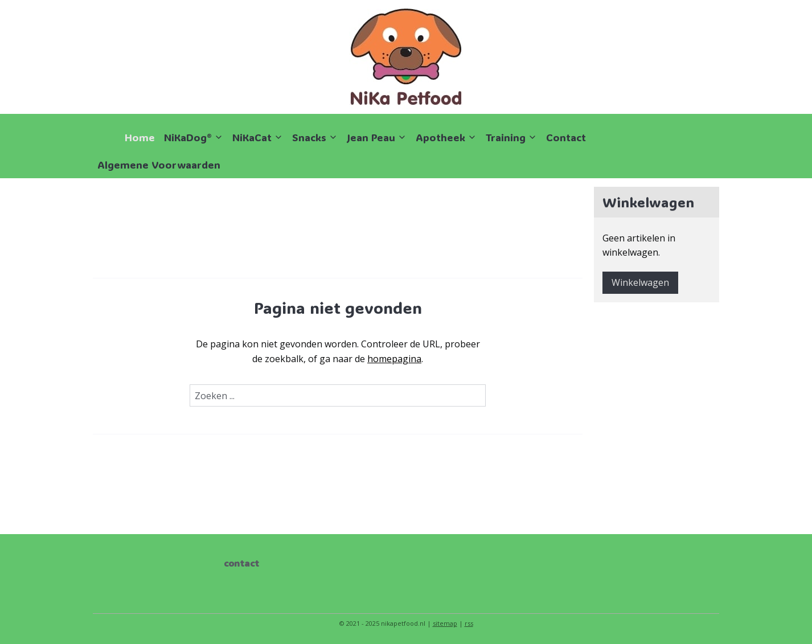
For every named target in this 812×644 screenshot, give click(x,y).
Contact (566, 137)
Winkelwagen (640, 282)
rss (469, 623)
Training (511, 137)
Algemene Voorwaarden (159, 165)
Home (140, 137)
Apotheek (446, 137)
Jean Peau (377, 137)
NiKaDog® (194, 137)
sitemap (445, 623)
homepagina (394, 359)
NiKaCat (258, 137)
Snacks (315, 137)
